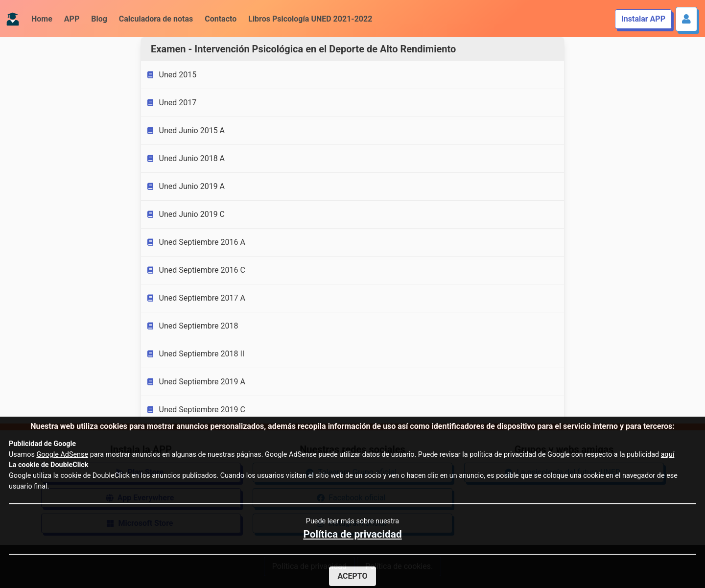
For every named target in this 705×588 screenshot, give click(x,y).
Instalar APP (643, 19)
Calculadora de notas (156, 19)
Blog (99, 19)
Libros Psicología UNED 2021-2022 (310, 19)
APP (72, 19)
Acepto (352, 576)
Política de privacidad (352, 534)
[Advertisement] (70, 190)
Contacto (221, 19)
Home (42, 19)
